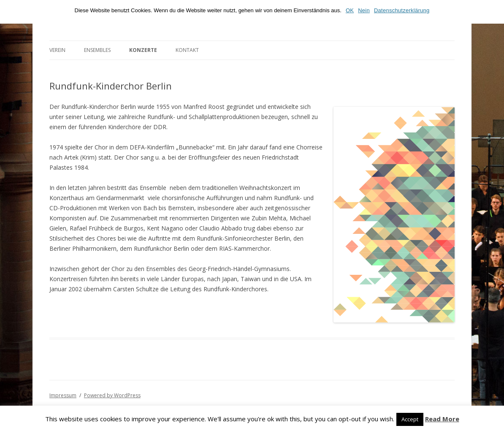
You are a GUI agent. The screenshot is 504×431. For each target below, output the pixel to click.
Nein (364, 10)
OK (350, 10)
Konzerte (143, 50)
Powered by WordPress (112, 395)
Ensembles (97, 50)
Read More (442, 419)
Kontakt (187, 50)
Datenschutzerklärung (402, 10)
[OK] (493, 12)
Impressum (63, 395)
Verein (57, 50)
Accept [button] (410, 419)
